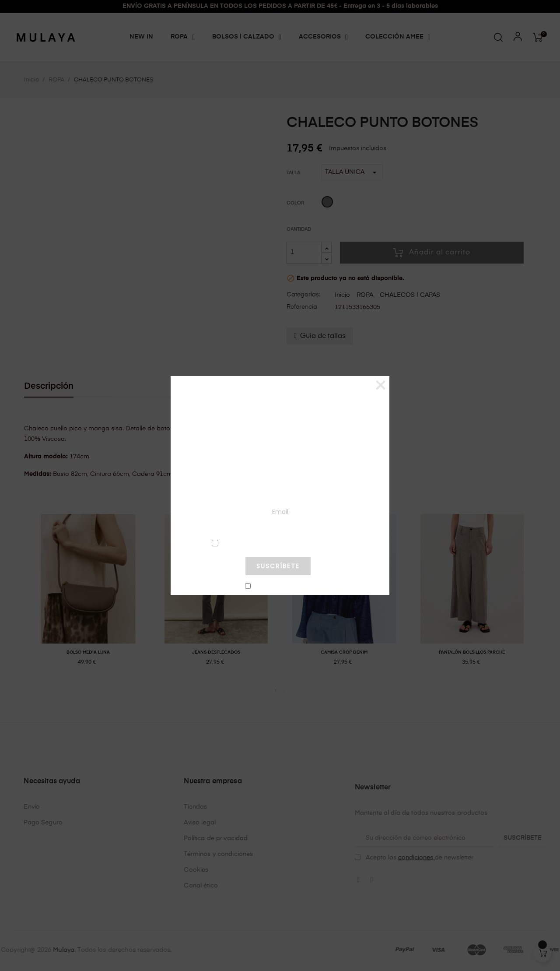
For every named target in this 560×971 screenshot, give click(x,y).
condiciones (278, 543)
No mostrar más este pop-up (282, 587)
